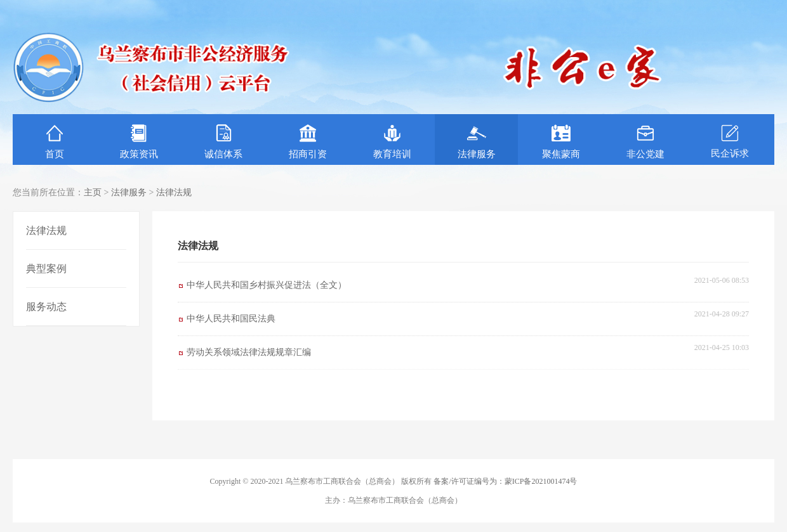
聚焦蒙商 (561, 141)
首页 (55, 141)
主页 (93, 192)
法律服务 (477, 141)
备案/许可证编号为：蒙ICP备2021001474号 (505, 481)
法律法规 (174, 192)
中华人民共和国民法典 (231, 319)
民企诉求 (730, 141)
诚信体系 (223, 141)
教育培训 (392, 141)
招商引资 (308, 141)
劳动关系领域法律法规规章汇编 (249, 352)
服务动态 (46, 307)
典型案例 (46, 269)
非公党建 (645, 141)
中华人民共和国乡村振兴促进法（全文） (267, 285)
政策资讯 (139, 141)
